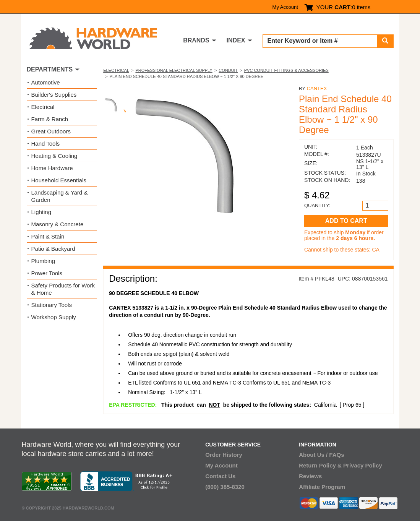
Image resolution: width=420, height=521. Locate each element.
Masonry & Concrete (58, 224)
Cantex (317, 88)
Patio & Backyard (53, 249)
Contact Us (220, 476)
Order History (224, 455)
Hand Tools (46, 144)
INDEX (236, 40)
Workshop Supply (54, 317)
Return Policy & (320, 465)
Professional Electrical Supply (174, 70)
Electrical (116, 70)
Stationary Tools (52, 305)
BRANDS (196, 40)
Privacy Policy (363, 465)
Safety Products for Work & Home (63, 289)
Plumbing (43, 261)
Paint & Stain (48, 236)
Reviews (310, 476)
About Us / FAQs (321, 455)
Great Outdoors (51, 131)
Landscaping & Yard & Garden (60, 196)
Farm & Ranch (50, 119)
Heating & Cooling (54, 156)
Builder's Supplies (54, 95)
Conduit (228, 70)
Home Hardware (52, 168)
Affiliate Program (322, 487)
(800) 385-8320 (225, 487)
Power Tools (47, 273)
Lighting (41, 212)
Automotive (46, 82)
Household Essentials (59, 180)
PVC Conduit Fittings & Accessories (286, 70)
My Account (285, 7)
